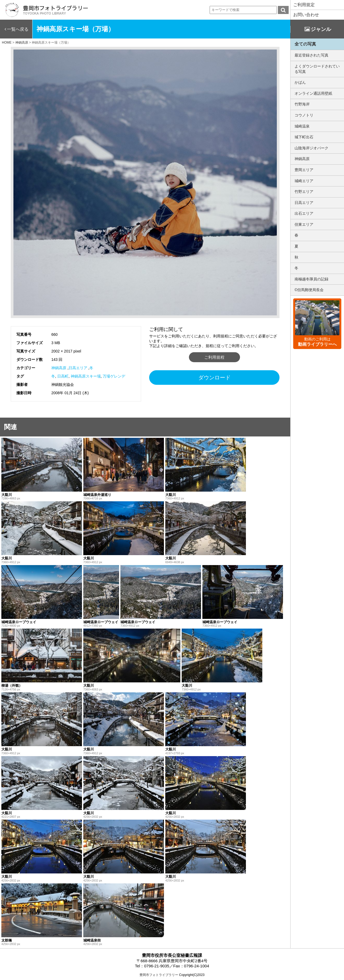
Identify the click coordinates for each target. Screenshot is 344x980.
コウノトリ (304, 115)
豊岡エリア (304, 170)
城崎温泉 (302, 126)
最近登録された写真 (311, 55)
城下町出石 (304, 137)
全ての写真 (305, 44)
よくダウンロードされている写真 (317, 69)
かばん (300, 82)
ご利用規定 (304, 5)
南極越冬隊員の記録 (311, 279)
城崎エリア (304, 181)
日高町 (63, 376)
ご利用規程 (214, 357)
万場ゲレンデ (114, 376)
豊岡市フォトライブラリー (159, 975)
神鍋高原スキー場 (86, 376)
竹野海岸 (302, 104)
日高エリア (78, 368)
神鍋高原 (59, 368)
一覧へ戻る (18, 29)
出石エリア (304, 213)
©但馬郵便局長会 (309, 290)
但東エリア (304, 224)
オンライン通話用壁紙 (313, 93)
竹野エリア (304, 192)
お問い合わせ (306, 15)
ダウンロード (214, 378)
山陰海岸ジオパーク (311, 148)
